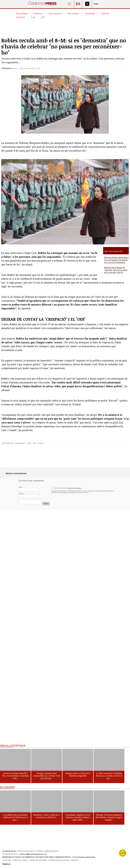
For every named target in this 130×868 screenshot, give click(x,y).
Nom (20, 487)
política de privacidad (74, 488)
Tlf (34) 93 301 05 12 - (11, 854)
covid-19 (40, 443)
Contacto (74, 860)
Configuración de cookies (59, 860)
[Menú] (69, 4)
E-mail (21, 494)
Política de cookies (20, 860)
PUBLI (96, 4)
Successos (55, 14)
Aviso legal (7, 860)
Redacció (6, 68)
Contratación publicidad (84, 857)
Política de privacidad (38, 860)
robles (29, 443)
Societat (90, 14)
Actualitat (22, 14)
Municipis (73, 14)
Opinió (105, 14)
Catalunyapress (20, 443)
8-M (34, 443)
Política (38, 14)
